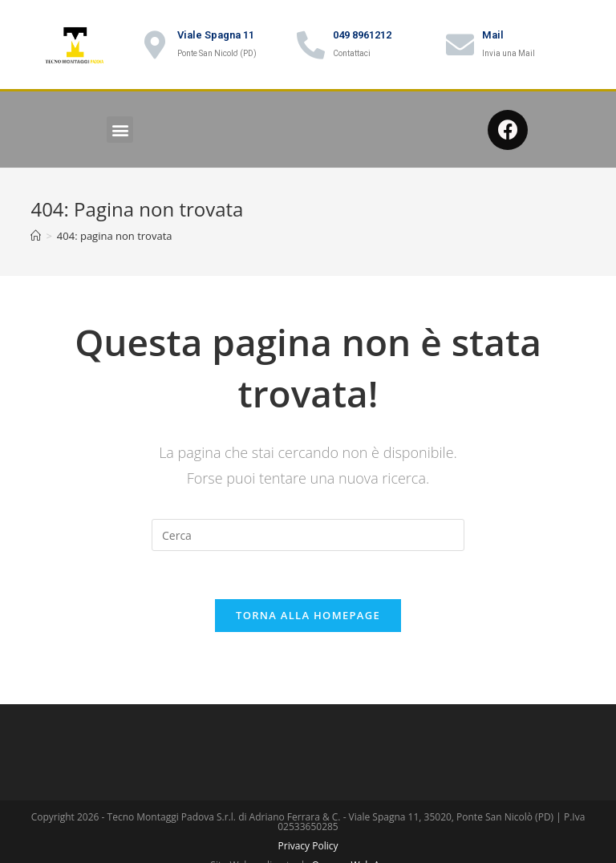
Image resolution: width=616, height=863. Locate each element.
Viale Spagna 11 (216, 35)
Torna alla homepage (308, 615)
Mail (493, 35)
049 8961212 (362, 35)
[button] (120, 130)
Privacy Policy (308, 846)
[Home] (36, 236)
